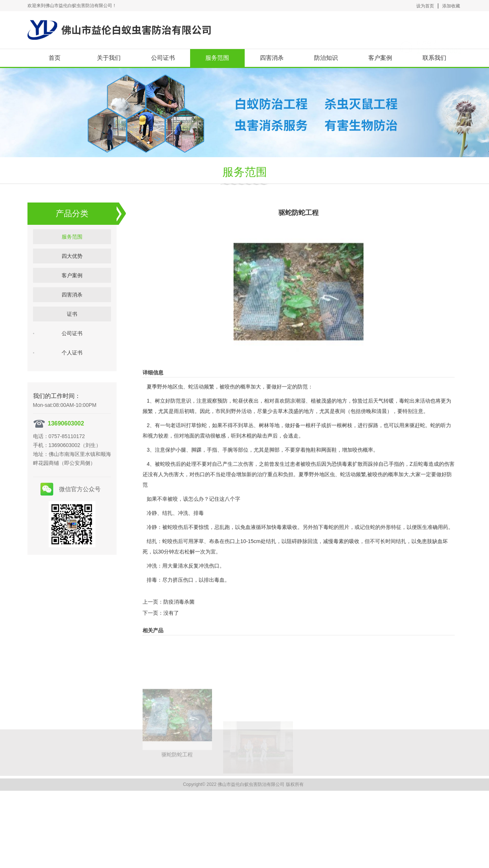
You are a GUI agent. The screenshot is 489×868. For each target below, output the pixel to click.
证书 (72, 324)
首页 (55, 58)
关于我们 (109, 58)
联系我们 (434, 58)
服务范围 (217, 58)
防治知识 (326, 58)
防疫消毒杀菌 (179, 617)
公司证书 (163, 58)
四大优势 (72, 266)
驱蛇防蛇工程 (177, 805)
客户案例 (380, 58)
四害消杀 (272, 58)
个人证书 (72, 363)
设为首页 (425, 6)
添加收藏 (451, 6)
